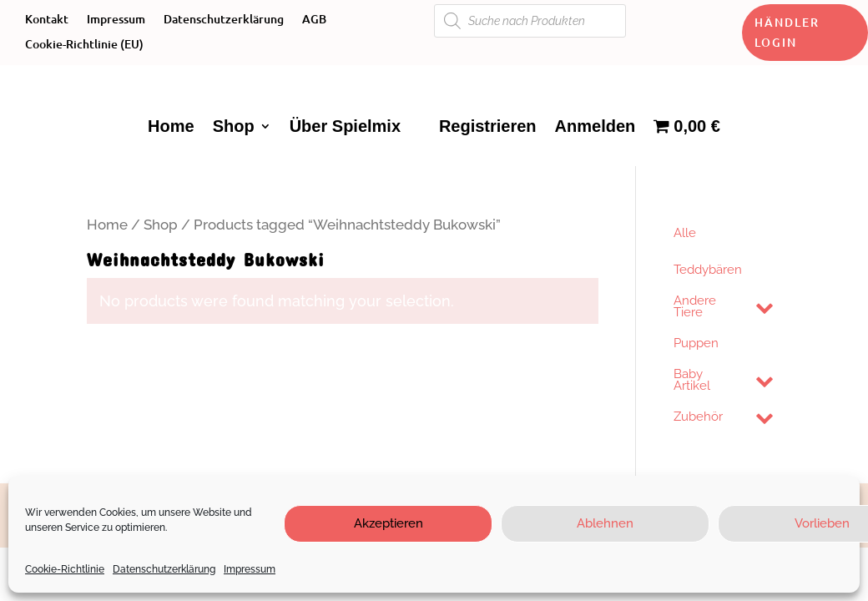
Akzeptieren (389, 523)
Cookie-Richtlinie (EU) (84, 45)
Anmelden (595, 126)
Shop (234, 126)
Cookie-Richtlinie (65, 569)
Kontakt (47, 20)
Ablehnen (605, 523)
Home (171, 126)
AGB (314, 20)
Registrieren (488, 126)
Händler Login (787, 32)
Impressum (250, 569)
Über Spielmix (345, 126)
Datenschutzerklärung (164, 569)
